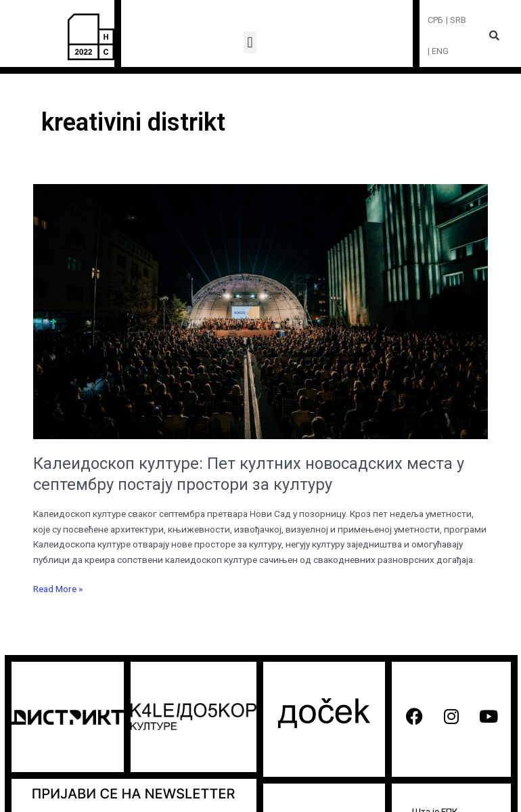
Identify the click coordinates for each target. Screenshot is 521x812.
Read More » (58, 588)
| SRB (456, 20)
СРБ (435, 20)
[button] (250, 42)
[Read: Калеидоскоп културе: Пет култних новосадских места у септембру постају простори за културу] (260, 311)
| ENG (438, 51)
